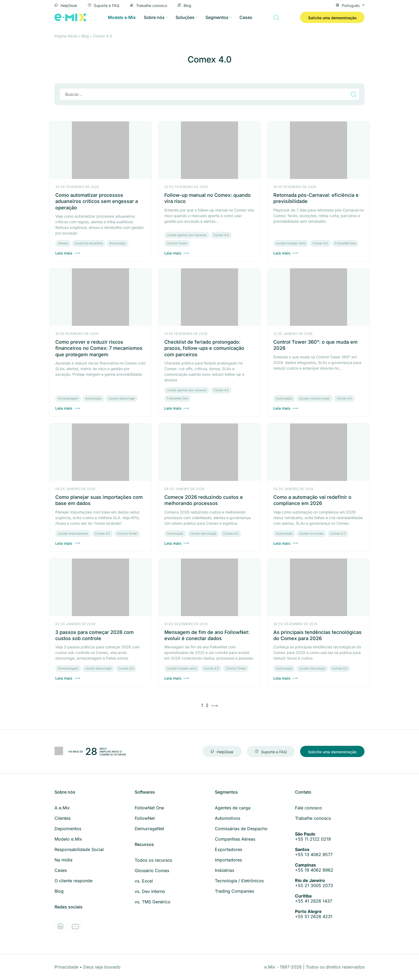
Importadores (228, 860)
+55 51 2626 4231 (330, 914)
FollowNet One (149, 808)
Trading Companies (234, 891)
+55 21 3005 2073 (330, 883)
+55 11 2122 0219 (330, 837)
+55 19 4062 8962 (330, 868)
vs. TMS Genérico (153, 902)
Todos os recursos (153, 860)
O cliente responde (73, 881)
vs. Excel (144, 881)
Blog (185, 5)
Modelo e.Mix (122, 17)
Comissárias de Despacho (241, 829)
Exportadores (228, 849)
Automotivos (228, 818)
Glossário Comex (152, 871)
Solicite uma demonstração (332, 18)
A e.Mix (62, 808)
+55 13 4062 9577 (330, 852)
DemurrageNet (149, 829)
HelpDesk (66, 5)
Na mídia (63, 860)
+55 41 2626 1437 (330, 899)
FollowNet (145, 818)
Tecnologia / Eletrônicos (239, 881)
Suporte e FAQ (104, 5)
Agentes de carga (233, 808)
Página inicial (66, 36)
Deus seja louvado (102, 967)
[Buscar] (276, 17)
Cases (246, 17)
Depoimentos (68, 829)
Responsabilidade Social (79, 849)
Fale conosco (309, 808)
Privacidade (67, 967)
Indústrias (224, 870)
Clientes (63, 818)
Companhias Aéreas (235, 839)
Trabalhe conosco (149, 5)
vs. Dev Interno (150, 891)
